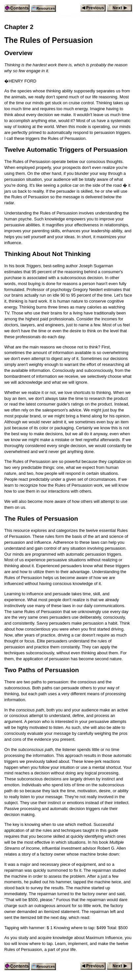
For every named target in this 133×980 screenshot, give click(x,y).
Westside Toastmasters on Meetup (39, 958)
